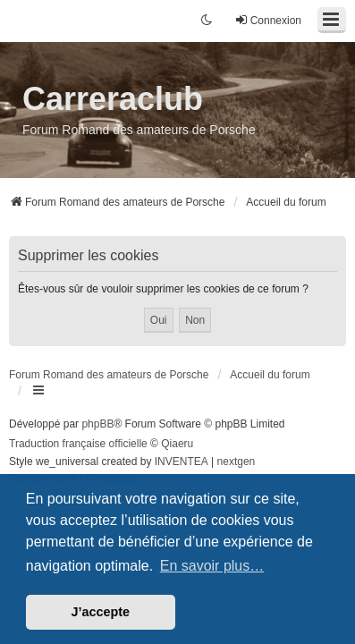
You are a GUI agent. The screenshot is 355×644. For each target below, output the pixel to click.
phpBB (97, 424)
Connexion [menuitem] (268, 20)
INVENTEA (182, 462)
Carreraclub (113, 99)
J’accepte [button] (101, 612)
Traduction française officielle (78, 444)
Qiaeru (177, 444)
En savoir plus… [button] (212, 566)
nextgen (237, 462)
